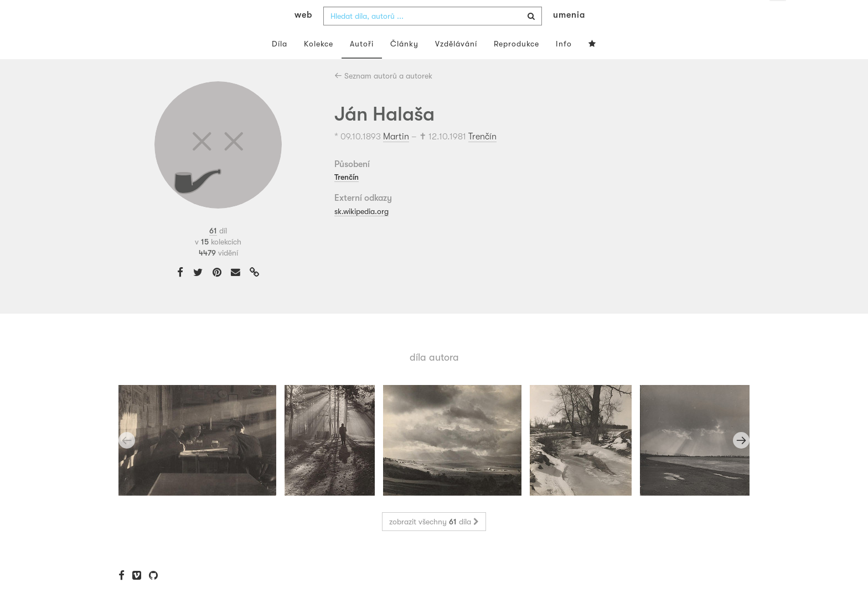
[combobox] (433, 38)
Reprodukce (516, 65)
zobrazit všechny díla (434, 544)
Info (564, 65)
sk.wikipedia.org (361, 233)
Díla (280, 65)
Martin (396, 158)
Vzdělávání (456, 65)
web (303, 37)
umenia (569, 37)
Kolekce (319, 65)
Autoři (362, 65)
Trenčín (482, 158)
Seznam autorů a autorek (383, 97)
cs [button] (778, 17)
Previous (127, 462)
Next (741, 462)
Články (404, 65)
